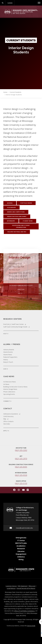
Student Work (28, 221)
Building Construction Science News (15, 387)
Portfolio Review (26, 203)
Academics (21, 546)
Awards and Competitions (16, 212)
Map (6, 419)
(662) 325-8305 (21, 467)
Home (5, 92)
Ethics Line (32, 586)
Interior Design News (10, 389)
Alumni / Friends (12, 344)
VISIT (6, 334)
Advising (10, 203)
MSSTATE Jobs (21, 543)
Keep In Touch (8, 362)
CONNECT (7, 401)
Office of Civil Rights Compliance (24, 611)
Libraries (21, 551)
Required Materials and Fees (17, 232)
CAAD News (9, 376)
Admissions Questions (12, 414)
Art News (6, 384)
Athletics (21, 557)
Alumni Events (8, 352)
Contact (8, 409)
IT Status (21, 540)
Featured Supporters (10, 357)
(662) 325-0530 (21, 475)
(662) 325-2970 (21, 459)
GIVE (6, 369)
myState (10, 3)
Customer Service (11, 586)
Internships (11, 221)
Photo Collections (9, 392)
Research (21, 549)
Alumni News (8, 355)
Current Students (15, 92)
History (6, 360)
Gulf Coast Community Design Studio (16, 327)
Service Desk (31, 626)
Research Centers (12, 319)
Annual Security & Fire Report (26, 588)
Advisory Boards (9, 350)
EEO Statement (23, 586)
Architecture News (10, 382)
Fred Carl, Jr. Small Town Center (15, 324)
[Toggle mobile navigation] (39, 3)
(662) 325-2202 (21, 450)
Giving (21, 559)
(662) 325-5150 (21, 483)
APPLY (6, 431)
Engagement (21, 554)
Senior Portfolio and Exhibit (17, 216)
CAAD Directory (8, 416)
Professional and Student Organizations (21, 226)
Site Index (7, 424)
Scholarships (11, 207)
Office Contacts (8, 421)
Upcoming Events (9, 394)
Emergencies (21, 538)
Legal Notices (11, 588)
